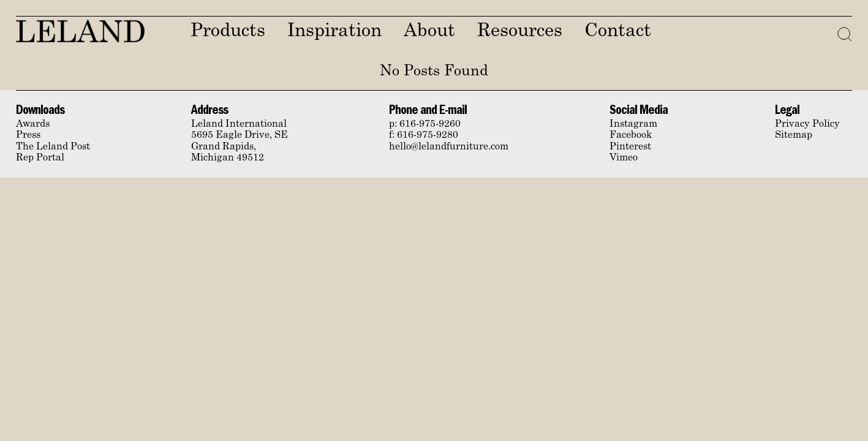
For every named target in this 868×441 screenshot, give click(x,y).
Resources (520, 32)
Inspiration (334, 32)
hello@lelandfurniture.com (449, 147)
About (429, 32)
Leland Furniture (80, 31)
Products (228, 32)
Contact (618, 32)
